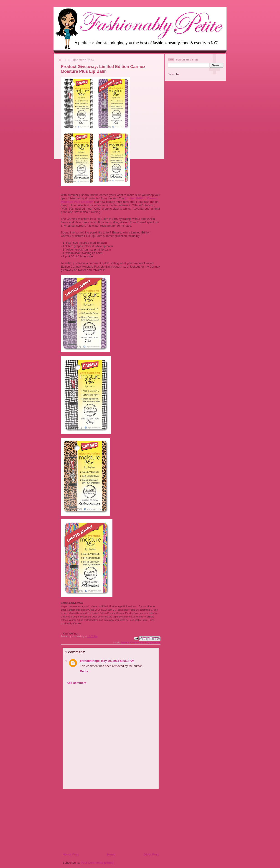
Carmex (135, 643)
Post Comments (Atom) (97, 863)
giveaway (155, 643)
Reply (84, 671)
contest (144, 643)
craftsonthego (90, 661)
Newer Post (71, 854)
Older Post (151, 854)
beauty (125, 643)
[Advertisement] (90, 821)
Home (111, 854)
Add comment (77, 683)
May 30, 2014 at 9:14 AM (118, 661)
